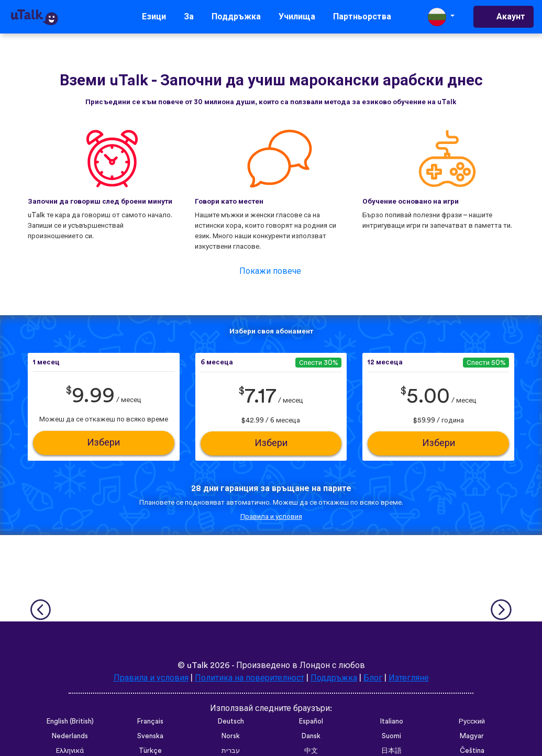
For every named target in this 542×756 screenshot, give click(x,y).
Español (311, 721)
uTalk (197, 665)
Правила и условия (271, 517)
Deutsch (231, 721)
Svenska (150, 736)
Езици (154, 17)
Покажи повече (270, 271)
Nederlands (70, 736)
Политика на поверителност (250, 678)
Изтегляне (409, 678)
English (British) (70, 721)
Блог (373, 678)
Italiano (392, 721)
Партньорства (362, 17)
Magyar (472, 736)
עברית (231, 751)
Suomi (391, 736)
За (189, 17)
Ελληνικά (70, 751)
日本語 (391, 751)
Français (150, 721)
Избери (103, 443)
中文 (311, 751)
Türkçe (150, 751)
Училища (297, 17)
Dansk (311, 736)
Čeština (472, 751)
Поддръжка (236, 17)
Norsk (231, 736)
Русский (472, 721)
